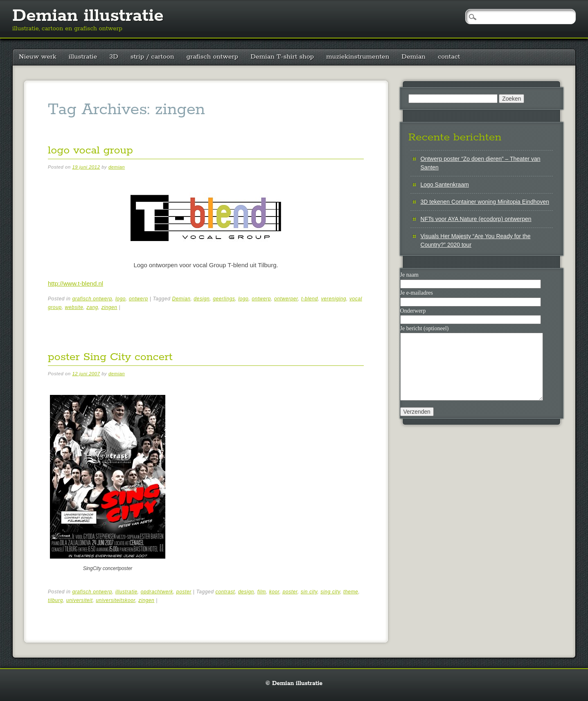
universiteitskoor (115, 600)
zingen (109, 307)
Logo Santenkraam (445, 185)
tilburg (55, 600)
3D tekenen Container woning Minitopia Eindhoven (485, 202)
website (74, 307)
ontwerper (286, 299)
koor (274, 592)
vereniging (334, 299)
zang (92, 307)
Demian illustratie (88, 16)
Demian (413, 57)
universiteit (80, 600)
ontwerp (139, 299)
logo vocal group (90, 150)
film (262, 592)
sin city (309, 592)
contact (449, 57)
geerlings (224, 299)
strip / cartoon (152, 57)
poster (184, 592)
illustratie (83, 57)
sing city (330, 592)
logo (121, 299)
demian (117, 167)
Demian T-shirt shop (282, 57)
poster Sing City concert (110, 357)
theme (351, 592)
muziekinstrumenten (358, 57)
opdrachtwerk (157, 592)
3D (114, 57)
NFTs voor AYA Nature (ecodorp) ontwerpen (476, 219)
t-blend (310, 299)
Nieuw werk (38, 57)
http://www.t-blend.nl (75, 283)
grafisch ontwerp (213, 57)
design (202, 299)
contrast (225, 592)
